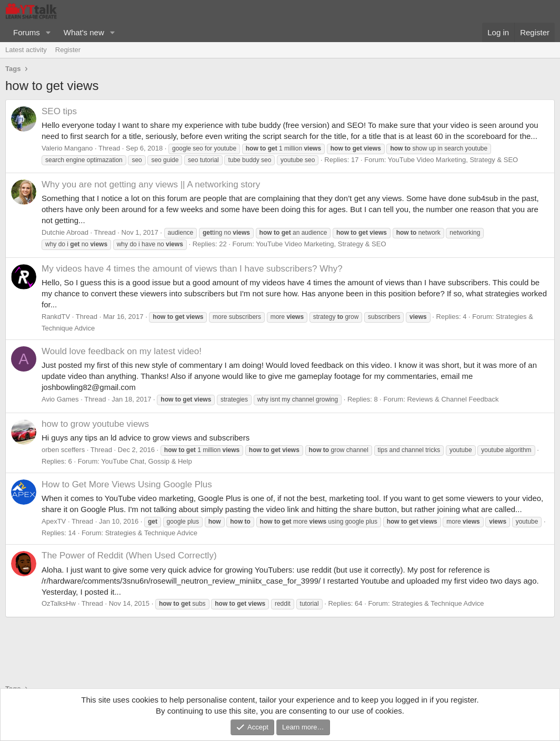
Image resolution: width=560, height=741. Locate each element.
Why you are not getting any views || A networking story (151, 184)
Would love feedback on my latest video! (122, 351)
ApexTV (54, 521)
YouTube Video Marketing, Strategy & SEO (453, 160)
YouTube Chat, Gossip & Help (146, 461)
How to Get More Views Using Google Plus (127, 484)
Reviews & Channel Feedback (453, 399)
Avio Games (60, 399)
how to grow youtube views (95, 424)
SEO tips (59, 111)
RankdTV (56, 317)
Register (68, 50)
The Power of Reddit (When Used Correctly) (129, 555)
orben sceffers (63, 450)
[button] (48, 32)
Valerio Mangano (67, 148)
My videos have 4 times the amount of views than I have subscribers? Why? (192, 269)
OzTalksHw (59, 603)
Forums (27, 32)
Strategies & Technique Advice (151, 533)
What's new (84, 32)
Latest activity (26, 50)
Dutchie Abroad (65, 232)
